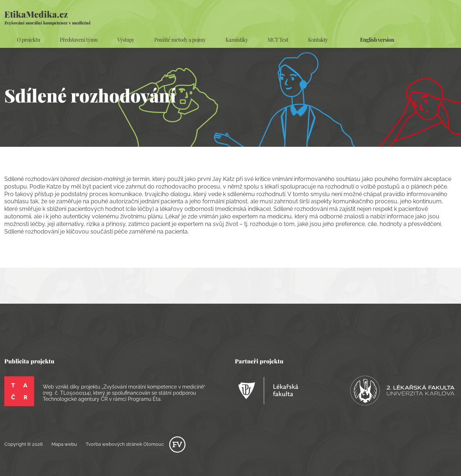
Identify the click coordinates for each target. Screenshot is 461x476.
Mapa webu (64, 444)
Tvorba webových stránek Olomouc (136, 444)
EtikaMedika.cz (48, 17)
